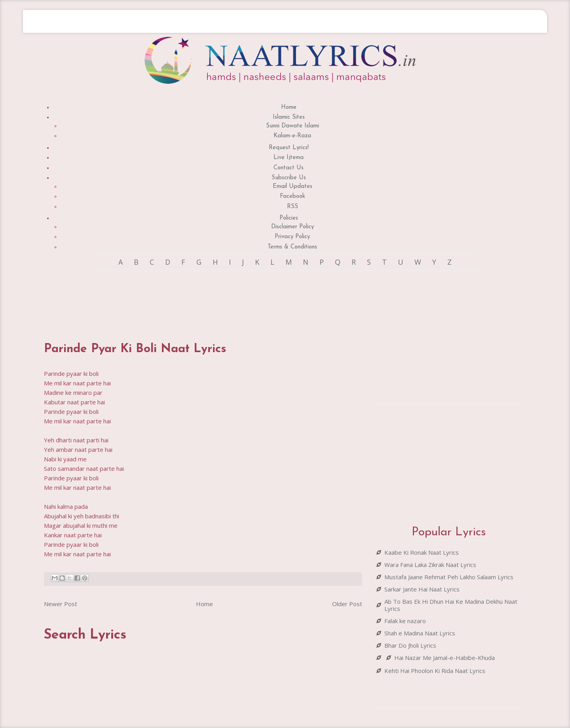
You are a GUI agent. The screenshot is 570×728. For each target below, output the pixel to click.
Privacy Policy (292, 237)
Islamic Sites (289, 117)
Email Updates (293, 187)
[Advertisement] (203, 299)
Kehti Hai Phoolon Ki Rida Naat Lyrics (435, 671)
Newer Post (61, 604)
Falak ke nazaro (405, 621)
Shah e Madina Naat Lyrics (420, 633)
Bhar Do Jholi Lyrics (410, 645)
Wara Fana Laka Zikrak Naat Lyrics (430, 565)
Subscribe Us (289, 178)
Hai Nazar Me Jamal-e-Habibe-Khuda (445, 658)
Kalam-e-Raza (292, 136)
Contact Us (289, 168)
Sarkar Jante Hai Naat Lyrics (422, 589)
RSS (293, 207)
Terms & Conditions (292, 247)
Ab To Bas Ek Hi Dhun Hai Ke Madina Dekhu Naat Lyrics (451, 605)
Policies (289, 218)
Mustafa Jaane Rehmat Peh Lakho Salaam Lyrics (449, 577)
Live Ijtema (289, 158)
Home (289, 107)
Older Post (347, 604)
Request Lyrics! (289, 148)
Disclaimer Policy (293, 227)
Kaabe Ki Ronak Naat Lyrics (422, 552)
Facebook (293, 196)
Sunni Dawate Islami (293, 126)
